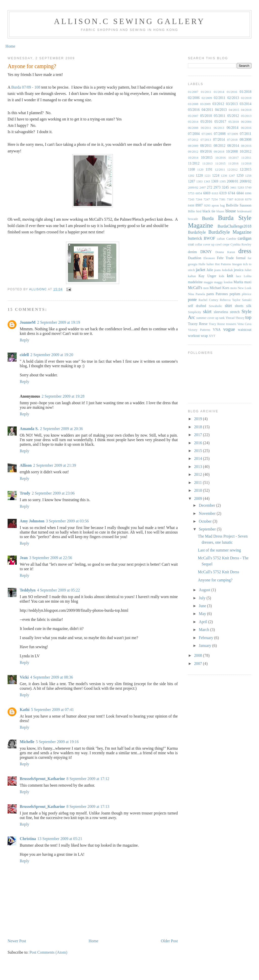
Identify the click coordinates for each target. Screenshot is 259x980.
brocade (193, 219)
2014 (198, 458)
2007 (198, 663)
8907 (199, 205)
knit (230, 276)
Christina (28, 839)
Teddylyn (28, 590)
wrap (204, 336)
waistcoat (245, 330)
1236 (224, 176)
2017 (198, 435)
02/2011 (220, 98)
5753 (191, 193)
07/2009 (233, 134)
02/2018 (246, 98)
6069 (207, 193)
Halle (202, 264)
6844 (240, 193)
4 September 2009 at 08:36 (51, 677)
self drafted (197, 306)
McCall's (195, 288)
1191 (209, 169)
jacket (201, 270)
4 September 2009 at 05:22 (58, 590)
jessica (239, 270)
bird (199, 211)
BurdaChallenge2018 (234, 226)
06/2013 (219, 128)
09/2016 (206, 151)
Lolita (248, 276)
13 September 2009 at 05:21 (60, 839)
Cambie (231, 239)
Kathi (25, 710)
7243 (191, 199)
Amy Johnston (32, 521)
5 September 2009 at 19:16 (57, 742)
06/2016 (246, 128)
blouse (231, 211)
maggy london (223, 282)
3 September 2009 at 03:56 (67, 521)
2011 (198, 483)
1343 (207, 181)
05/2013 (246, 116)
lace (239, 276)
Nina (191, 294)
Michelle (27, 742)
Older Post (169, 941)
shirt (228, 306)
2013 (198, 467)
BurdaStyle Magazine (230, 232)
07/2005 (207, 134)
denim (192, 252)
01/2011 (206, 92)
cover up (209, 244)
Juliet (248, 270)
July (203, 598)
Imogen (237, 264)
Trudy (25, 493)
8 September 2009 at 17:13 (88, 807)
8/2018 (239, 199)
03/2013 (232, 104)
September (208, 529)
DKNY (206, 252)
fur (250, 258)
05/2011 (220, 116)
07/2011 (246, 134)
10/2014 (193, 158)
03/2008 (193, 104)
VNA (217, 330)
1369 (214, 181)
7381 (222, 199)
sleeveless (221, 312)
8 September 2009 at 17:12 (88, 779)
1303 (199, 181)
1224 (216, 175)
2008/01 (233, 181)
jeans (218, 270)
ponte (192, 300)
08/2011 (206, 146)
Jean (24, 558)
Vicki (24, 677)
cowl (219, 244)
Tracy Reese (217, 324)
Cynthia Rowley (241, 244)
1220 (199, 175)
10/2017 (233, 158)
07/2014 (219, 139)
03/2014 (246, 104)
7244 (199, 199)
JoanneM (28, 322)
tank (222, 318)
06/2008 (193, 128)
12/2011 (220, 170)
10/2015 (207, 157)
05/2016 (206, 121)
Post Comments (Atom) (48, 952)
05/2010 (206, 116)
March (204, 630)
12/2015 (246, 169)
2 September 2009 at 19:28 (63, 396)
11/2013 (208, 164)
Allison (26, 465)
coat (191, 244)
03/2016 (194, 110)
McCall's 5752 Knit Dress (218, 572)
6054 (199, 193)
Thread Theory (235, 318)
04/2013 (221, 110)
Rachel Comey (208, 300)
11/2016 (233, 164)
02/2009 (207, 98)
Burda (208, 218)
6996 (248, 193)
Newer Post (17, 941)
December (208, 505)
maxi (248, 282)
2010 (198, 490)
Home (10, 46)
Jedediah (227, 270)
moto (234, 288)
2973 (217, 187)
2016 (198, 443)
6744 (231, 193)
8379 (248, 199)
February (207, 638)
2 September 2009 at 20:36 (61, 429)
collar (199, 244)
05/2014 (193, 122)
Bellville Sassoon (239, 205)
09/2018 (219, 152)
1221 (208, 176)
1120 (200, 170)
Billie (191, 211)
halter (210, 264)
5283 (241, 188)
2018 (198, 427)
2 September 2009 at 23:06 (53, 493)
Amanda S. (29, 429)
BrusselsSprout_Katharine (42, 779)
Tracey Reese (198, 324)
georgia (193, 264)
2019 (198, 419)
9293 (207, 206)
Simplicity (195, 312)
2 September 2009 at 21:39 (55, 465)
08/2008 (246, 139)
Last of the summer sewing (219, 550)
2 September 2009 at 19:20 (52, 355)
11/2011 (246, 158)
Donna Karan (225, 252)
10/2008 (232, 151)
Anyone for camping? (215, 580)
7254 (215, 199)
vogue (229, 329)
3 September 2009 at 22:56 (51, 558)
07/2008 (220, 134)
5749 (248, 188)
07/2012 (193, 140)
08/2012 (220, 146)
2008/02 (246, 181)
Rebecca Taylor (230, 300)
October (206, 521)
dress (245, 251)
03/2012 (218, 104)
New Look (245, 288)
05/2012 (233, 116)
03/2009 (205, 104)
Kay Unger (207, 276)
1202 (191, 176)
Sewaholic (215, 306)
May (203, 614)
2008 (198, 655)
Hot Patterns (223, 264)
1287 (191, 181)
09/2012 (193, 152)
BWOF (210, 238)
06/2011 (206, 128)
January (206, 646)
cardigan (245, 238)
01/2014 (219, 92)
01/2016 (232, 92)
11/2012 (194, 163)
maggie (208, 282)
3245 (225, 187)
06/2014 (232, 128)
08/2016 (246, 146)
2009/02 (193, 188)
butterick (195, 238)
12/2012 (232, 170)
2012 (198, 474)
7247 (207, 199)
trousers (231, 324)
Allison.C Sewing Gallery (129, 21)
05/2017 (220, 121)
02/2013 (233, 98)
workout (194, 336)
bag (222, 206)
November (208, 513)
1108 (191, 169)
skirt (207, 311)
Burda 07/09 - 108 (26, 87)
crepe (226, 244)
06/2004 (246, 122)
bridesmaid (244, 211)
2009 (198, 498)
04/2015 (234, 110)
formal (241, 258)
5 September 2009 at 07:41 (52, 710)
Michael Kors (220, 288)
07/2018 (232, 140)
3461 (233, 188)
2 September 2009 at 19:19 (59, 322)
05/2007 (193, 116)
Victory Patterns (199, 330)
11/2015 (220, 164)
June (203, 606)
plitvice (247, 294)
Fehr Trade (225, 258)
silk (249, 306)
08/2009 (193, 146)
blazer (220, 211)
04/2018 (246, 110)
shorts (239, 306)
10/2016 (220, 158)
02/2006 (194, 98)
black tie (209, 211)
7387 (230, 199)
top (248, 317)
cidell (24, 355)
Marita (239, 282)
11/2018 (246, 164)
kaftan (192, 276)
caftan (221, 239)
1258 (248, 176)
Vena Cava (244, 324)
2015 (198, 451)
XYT (212, 336)
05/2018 (234, 122)
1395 (222, 181)
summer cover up (207, 318)
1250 (240, 175)
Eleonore (209, 258)
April (203, 622)
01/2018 (246, 92)
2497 (202, 188)
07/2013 (206, 140)
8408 (191, 206)
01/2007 (193, 92)
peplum (235, 294)
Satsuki (247, 300)
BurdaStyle (197, 232)
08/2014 (233, 146)
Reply (25, 340)
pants (210, 294)
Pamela (200, 294)
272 (210, 187)
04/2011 (207, 110)
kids (222, 276)
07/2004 (194, 134)
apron (215, 206)
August (205, 590)
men (206, 288)
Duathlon (195, 258)
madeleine (195, 282)
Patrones (222, 294)
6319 (223, 193)
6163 (215, 193)
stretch (235, 312)
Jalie (210, 270)
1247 (232, 176)
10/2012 (246, 151)
